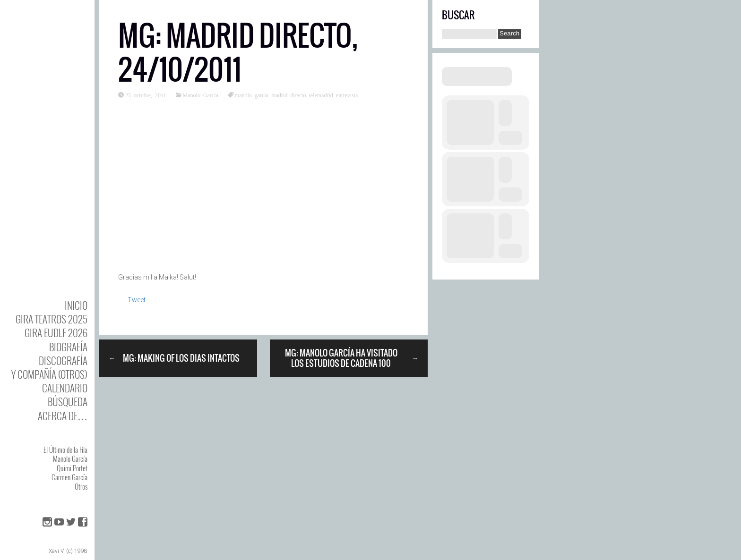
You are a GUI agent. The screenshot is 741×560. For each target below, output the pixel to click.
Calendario (65, 388)
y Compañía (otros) (49, 374)
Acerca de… (63, 416)
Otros (81, 486)
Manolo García (70, 458)
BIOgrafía (68, 347)
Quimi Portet (72, 468)
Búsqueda (68, 402)
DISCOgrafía (63, 361)
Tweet (137, 300)
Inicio (76, 305)
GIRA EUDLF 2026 (56, 333)
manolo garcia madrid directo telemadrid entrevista (297, 95)
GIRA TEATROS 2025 (52, 319)
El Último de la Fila (65, 450)
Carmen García (69, 477)
